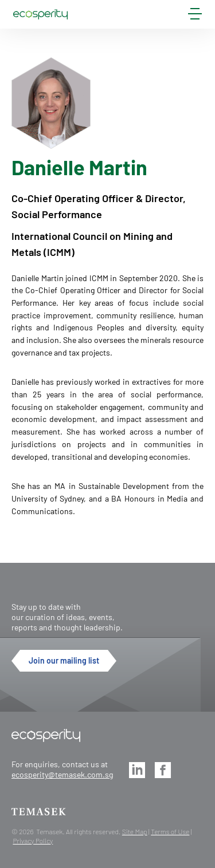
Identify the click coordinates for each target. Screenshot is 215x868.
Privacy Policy (33, 841)
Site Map (135, 831)
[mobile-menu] (195, 16)
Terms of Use (170, 831)
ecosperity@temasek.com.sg (62, 774)
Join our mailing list (64, 660)
